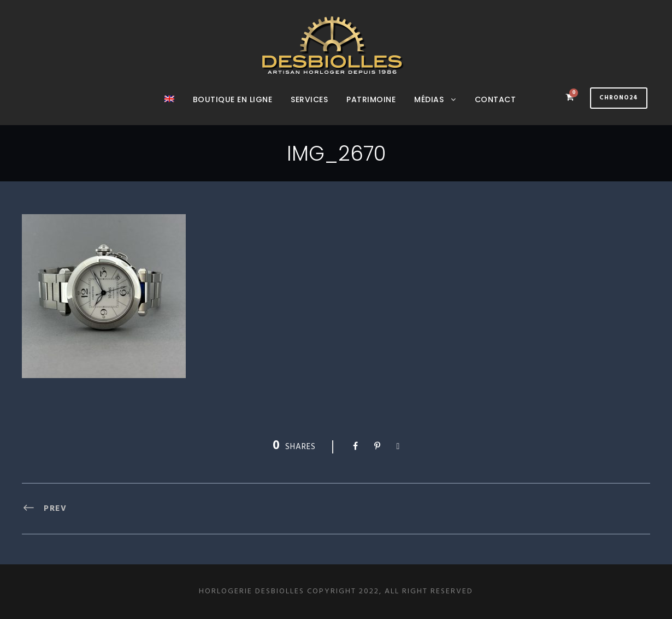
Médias (429, 99)
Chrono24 (619, 98)
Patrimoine (371, 99)
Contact (496, 99)
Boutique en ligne (233, 99)
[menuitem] (169, 109)
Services (309, 99)
